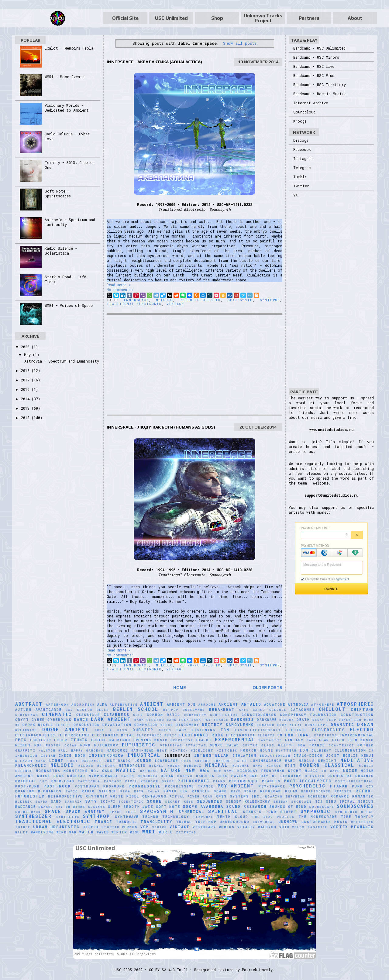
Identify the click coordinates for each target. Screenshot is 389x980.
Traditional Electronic (134, 304)
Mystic (126, 770)
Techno (150, 817)
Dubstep (143, 730)
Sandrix (73, 802)
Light (57, 760)
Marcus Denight (318, 761)
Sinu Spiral (340, 801)
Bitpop (171, 710)
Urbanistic (65, 827)
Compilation (224, 715)
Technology (176, 817)
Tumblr (300, 177)
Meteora (106, 766)
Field (338, 740)
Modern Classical (327, 765)
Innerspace (136, 300)
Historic (227, 751)
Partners (309, 18)
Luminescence (266, 761)
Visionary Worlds (214, 827)
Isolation (245, 756)
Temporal (203, 817)
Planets (271, 781)
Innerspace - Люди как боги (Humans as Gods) (161, 427)
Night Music (303, 771)
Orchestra (340, 776)
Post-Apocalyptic (308, 781)
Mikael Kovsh (165, 766)
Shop (217, 18)
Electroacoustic (35, 735)
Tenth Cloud (232, 817)
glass (268, 745)
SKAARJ (46, 807)
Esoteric (41, 740)
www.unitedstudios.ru (331, 429)
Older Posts (267, 687)
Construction (357, 715)
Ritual (177, 796)
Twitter (301, 186)
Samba (41, 802)
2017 (26, 380)
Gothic (366, 745)
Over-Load (63, 781)
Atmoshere (323, 705)
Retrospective (65, 796)
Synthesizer (33, 816)
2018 (26, 370)
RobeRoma (318, 796)
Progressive (145, 786)
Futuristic (139, 745)
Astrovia (298, 704)
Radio (72, 791)
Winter (119, 832)
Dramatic (343, 725)
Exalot (204, 740)
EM (280, 735)
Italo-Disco (308, 756)
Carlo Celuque (270, 710)
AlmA (102, 704)
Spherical (191, 811)
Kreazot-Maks (31, 761)
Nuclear (76, 776)
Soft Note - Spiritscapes (58, 193)
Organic (365, 776)
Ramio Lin (176, 791)
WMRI (149, 832)
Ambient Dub (181, 704)
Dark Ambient (111, 719)
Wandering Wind (49, 832)
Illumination (351, 750)
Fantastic (270, 740)
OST (44, 781)
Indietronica (106, 755)
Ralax (154, 791)
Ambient (152, 704)
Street (288, 812)
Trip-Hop (206, 822)
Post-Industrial (355, 781)
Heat (162, 751)
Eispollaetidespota (258, 730)
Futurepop (106, 745)
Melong (86, 766)
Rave (236, 791)
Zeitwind (186, 832)
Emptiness (326, 735)
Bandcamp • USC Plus (314, 75)
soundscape (322, 807)
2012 (26, 418)
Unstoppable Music (325, 822)
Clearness (117, 714)
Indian (48, 756)
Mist (291, 766)
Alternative (124, 705)
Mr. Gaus (102, 771)
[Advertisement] (194, 365)
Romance (340, 796)
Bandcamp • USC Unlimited (319, 48)
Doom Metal (290, 725)
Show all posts (240, 43)
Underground (235, 822)
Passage (113, 781)
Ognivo (185, 776)
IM (371, 751)
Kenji (368, 756)
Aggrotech (83, 705)
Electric (297, 730)
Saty (91, 801)
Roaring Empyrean (285, 796)
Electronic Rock (201, 735)
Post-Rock (57, 786)
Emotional (298, 735)
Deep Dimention (344, 720)
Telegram (302, 168)
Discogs (301, 140)
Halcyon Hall (53, 751)
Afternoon (57, 705)
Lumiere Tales (230, 761)
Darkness (243, 719)
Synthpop (270, 300)
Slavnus (97, 807)
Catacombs (303, 710)
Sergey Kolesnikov (248, 801)
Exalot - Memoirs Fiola (69, 48)
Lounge (143, 760)
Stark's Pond (260, 812)
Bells (103, 710)
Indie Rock (72, 756)
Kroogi (300, 121)
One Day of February (275, 776)
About (355, 18)
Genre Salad (224, 745)
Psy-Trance (272, 786)
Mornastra (48, 771)
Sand (56, 801)
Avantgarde (49, 710)
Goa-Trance (341, 745)
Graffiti (25, 751)
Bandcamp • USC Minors (316, 57)
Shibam (281, 802)
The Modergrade (318, 817)
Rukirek (24, 802)
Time (346, 817)
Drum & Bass (111, 730)
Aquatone (275, 704)
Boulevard (194, 710)
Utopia (91, 827)
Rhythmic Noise (105, 796)
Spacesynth (240, 300)
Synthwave (127, 817)
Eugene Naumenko (111, 740)
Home (180, 687)
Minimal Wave (248, 766)
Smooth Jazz (138, 807)
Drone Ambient (65, 730)
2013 (26, 408)
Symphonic (315, 811)
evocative (182, 740)
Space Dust (123, 812)
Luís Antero (196, 761)
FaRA (312, 740)
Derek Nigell (38, 725)
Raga (125, 791)
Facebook (302, 149)
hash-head (142, 750)
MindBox (193, 766)
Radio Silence (99, 791)
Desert (63, 725)
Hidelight (202, 751)
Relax (291, 791)
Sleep (114, 807)
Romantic (363, 796)
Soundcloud (304, 112)
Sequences (210, 801)
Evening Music (151, 740)
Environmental (357, 735)
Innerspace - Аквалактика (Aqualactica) (154, 62)
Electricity (328, 730)
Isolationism (275, 756)
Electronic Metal (113, 735)
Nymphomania (103, 776)
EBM (225, 730)
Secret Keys (179, 802)
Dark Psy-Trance (210, 720)
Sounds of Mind (288, 807)
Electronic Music (157, 735)
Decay (318, 720)
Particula (89, 781)
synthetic (68, 817)
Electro (362, 730)
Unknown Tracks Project (263, 18)
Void (284, 827)
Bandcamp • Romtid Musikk (320, 94)
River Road (200, 796)
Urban (40, 827)
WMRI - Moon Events (65, 77)
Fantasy (294, 740)
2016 (26, 389)
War (73, 832)
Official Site (125, 18)
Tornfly (364, 817)
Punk (357, 786)
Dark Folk (178, 720)
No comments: (120, 290)
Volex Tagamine (310, 827)
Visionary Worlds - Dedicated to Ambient (67, 108)
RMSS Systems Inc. (239, 796)
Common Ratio (164, 715)
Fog (38, 745)
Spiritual (223, 811)
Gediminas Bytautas (183, 745)
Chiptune (362, 709)
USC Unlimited (171, 18)
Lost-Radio (118, 761)
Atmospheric (355, 704)
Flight (23, 745)
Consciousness (259, 715)
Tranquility (156, 822)
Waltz (22, 832)
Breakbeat (222, 709)
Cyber (38, 720)
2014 (26, 399)
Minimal (217, 765)
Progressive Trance (189, 786)
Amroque (207, 705)
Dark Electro (149, 720)
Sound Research (246, 806)
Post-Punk (27, 786)
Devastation (117, 725)
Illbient (322, 751)
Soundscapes (355, 806)
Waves (103, 832)
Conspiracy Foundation (308, 715)
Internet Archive (311, 103)
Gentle (250, 745)
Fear (324, 740)
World (166, 832)
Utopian (110, 827)
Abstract (29, 704)
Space (53, 811)
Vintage (175, 304)
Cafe (244, 710)
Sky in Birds (70, 807)
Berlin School (136, 709)
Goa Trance (311, 745)
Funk (85, 745)
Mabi (290, 761)
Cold (138, 715)
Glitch (286, 745)
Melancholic (31, 765)
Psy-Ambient (236, 786)
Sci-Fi (108, 801)
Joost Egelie (342, 756)
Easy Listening (196, 730)
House (267, 750)
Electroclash (74, 735)
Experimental (235, 740)
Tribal (184, 822)
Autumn (23, 710)
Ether (61, 740)
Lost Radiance (84, 761)
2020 (26, 347)
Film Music (361, 740)
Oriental (26, 781)
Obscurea (148, 776)
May (28, 355)
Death (303, 720)
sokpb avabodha (203, 806)
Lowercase (167, 761)
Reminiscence (316, 791)
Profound (114, 786)
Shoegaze (301, 802)
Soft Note (168, 807)
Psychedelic (307, 786)
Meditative (357, 760)
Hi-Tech (179, 751)
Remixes (343, 791)
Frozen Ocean (61, 745)
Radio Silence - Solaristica (61, 251)
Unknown (288, 822)
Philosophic (193, 781)
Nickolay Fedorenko (261, 771)
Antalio (251, 704)
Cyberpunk (59, 720)
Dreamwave (26, 730)
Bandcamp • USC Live (314, 66)
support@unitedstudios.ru (331, 495)
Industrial (144, 755)
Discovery (188, 725)
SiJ (319, 801)
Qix (370, 786)
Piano (219, 781)
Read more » (119, 285)
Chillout (332, 709)
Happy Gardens (87, 751)
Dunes (165, 730)
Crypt (22, 720)
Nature (171, 770)
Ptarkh (339, 786)
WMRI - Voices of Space (69, 305)
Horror (249, 750)
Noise (350, 770)
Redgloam (271, 791)
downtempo (317, 725)
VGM (145, 827)
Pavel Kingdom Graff (150, 781)
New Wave (224, 771)
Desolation (87, 725)
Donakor (266, 725)
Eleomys (266, 735)
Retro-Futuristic (200, 300)
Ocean (167, 776)
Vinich (160, 827)
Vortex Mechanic (352, 827)
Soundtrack (28, 812)
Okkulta (205, 776)
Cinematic (57, 714)
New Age (198, 770)
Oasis (128, 776)
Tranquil (126, 822)
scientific (131, 802)
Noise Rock (51, 776)
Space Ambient (86, 811)
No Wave (331, 771)
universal (264, 822)
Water (87, 832)
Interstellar (212, 755)
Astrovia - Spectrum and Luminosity (62, 361)
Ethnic (79, 740)
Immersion (26, 756)
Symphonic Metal (355, 812)
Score (154, 801)
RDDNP (250, 791)
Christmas (27, 715)
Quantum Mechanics (38, 791)
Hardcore (117, 750)
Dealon (287, 720)
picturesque (244, 781)
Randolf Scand (209, 791)
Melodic (164, 300)
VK (295, 195)
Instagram (303, 158)
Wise (135, 832)
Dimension (146, 725)
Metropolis (132, 766)
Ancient (229, 704)
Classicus (88, 715)
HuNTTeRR (286, 751)
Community (195, 715)
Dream (365, 724)
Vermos (130, 827)
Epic (21, 740)
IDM (304, 750)
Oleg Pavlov (232, 776)
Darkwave (267, 720)
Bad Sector (79, 710)
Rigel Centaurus (146, 796)
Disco (167, 725)
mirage (274, 766)
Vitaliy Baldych (257, 827)
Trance (103, 822)
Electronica (241, 735)
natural (149, 771)
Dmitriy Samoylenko (228, 725)
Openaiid (315, 776)
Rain (139, 791)
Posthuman (87, 786)
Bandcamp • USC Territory (320, 85)
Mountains (76, 771)
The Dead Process (273, 817)
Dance (81, 719)
